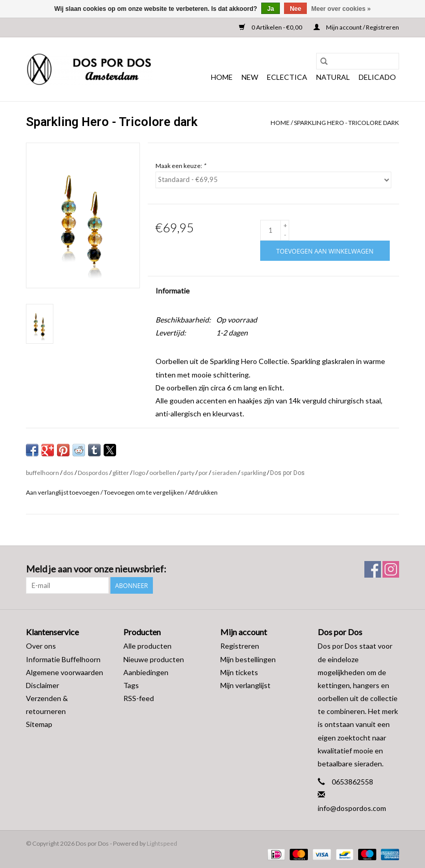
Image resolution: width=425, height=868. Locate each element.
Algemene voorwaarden (65, 672)
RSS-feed (139, 698)
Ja (270, 9)
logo (139, 473)
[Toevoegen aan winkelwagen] (325, 251)
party (187, 473)
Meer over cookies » (341, 9)
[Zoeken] (358, 61)
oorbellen (163, 473)
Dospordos (93, 473)
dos (68, 473)
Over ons (41, 646)
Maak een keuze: (181, 166)
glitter (121, 473)
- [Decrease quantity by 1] (285, 235)
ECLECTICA (287, 77)
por (203, 473)
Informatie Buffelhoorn (63, 659)
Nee (295, 9)
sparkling (253, 473)
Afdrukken (203, 492)
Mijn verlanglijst (245, 685)
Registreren (240, 646)
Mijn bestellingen (248, 659)
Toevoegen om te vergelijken (144, 492)
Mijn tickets (239, 672)
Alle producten (147, 646)
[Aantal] (271, 230)
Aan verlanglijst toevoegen (63, 492)
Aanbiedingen (146, 672)
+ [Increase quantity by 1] (285, 225)
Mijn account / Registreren (356, 27)
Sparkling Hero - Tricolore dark (346, 123)
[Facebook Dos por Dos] (373, 569)
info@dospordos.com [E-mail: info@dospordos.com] (352, 808)
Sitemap (39, 724)
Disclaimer (42, 685)
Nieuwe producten (154, 659)
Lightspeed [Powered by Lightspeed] (162, 843)
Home (222, 77)
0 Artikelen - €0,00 (271, 27)
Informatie (173, 291)
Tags (131, 685)
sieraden (224, 473)
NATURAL (333, 77)
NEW (250, 77)
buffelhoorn (42, 473)
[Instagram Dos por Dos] (391, 569)
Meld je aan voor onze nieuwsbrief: (96, 569)
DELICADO (377, 77)
